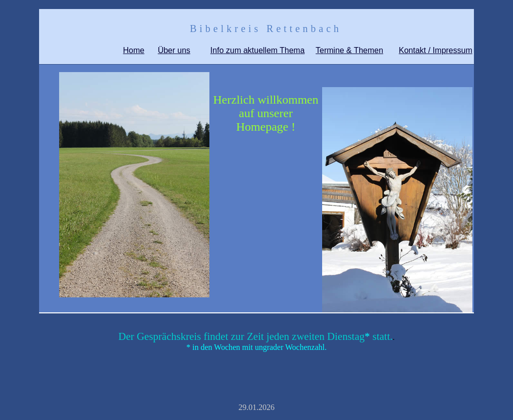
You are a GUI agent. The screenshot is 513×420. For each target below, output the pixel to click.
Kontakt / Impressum (436, 50)
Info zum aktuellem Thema (258, 50)
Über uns (174, 50)
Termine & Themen (349, 50)
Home (134, 50)
